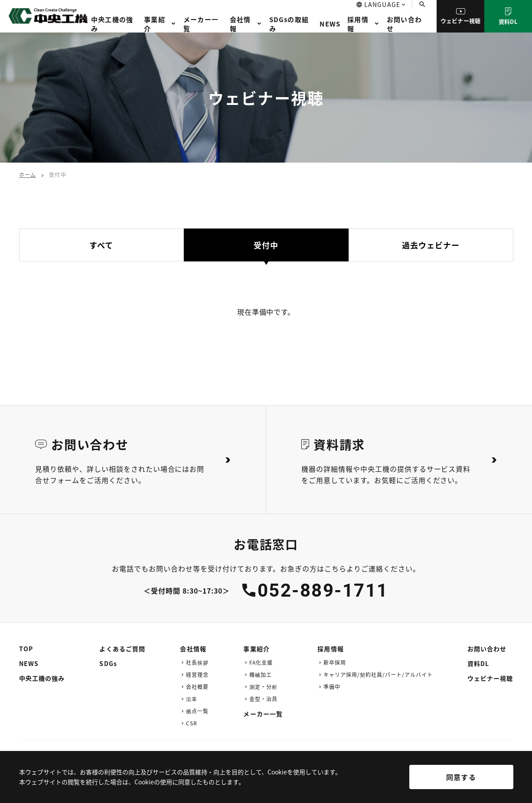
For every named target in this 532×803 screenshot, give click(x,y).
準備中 (332, 687)
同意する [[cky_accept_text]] (461, 777)
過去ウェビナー (431, 245)
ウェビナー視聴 (461, 16)
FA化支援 (261, 662)
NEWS (330, 24)
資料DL (508, 16)
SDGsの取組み (289, 24)
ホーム (28, 175)
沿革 (192, 699)
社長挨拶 (197, 662)
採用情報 (358, 24)
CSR (192, 723)
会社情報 (240, 24)
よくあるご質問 (122, 649)
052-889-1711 (323, 590)
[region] (266, 783)
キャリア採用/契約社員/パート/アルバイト (378, 674)
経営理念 (197, 674)
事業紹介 (155, 24)
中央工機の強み (112, 24)
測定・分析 (263, 687)
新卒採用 (335, 662)
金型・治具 (263, 699)
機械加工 (261, 674)
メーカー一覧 (201, 24)
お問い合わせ (404, 24)
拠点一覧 (197, 711)
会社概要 (197, 687)
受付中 (266, 245)
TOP (26, 649)
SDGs (108, 663)
